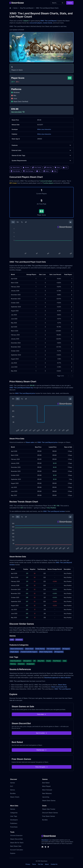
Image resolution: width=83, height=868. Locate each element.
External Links (42, 150)
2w (13, 222)
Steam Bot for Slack (17, 843)
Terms (34, 864)
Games (16, 8)
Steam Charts (15, 797)
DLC (12, 786)
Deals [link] (57, 167)
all (26, 222)
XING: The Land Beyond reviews (54, 511)
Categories (14, 813)
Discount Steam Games (50, 813)
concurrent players (36, 23)
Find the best (41, 750)
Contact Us (54, 864)
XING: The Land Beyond (48, 21)
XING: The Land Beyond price (25, 393)
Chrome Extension (16, 835)
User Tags (14, 816)
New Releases (47, 793)
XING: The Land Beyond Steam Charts (47, 8)
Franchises (14, 827)
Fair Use (41, 864)
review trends (48, 23)
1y (22, 222)
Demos (13, 790)
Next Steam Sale (16, 846)
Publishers (14, 823)
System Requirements (42, 161)
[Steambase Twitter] (48, 847)
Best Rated (46, 783)
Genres (13, 809)
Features (42, 145)
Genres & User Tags (42, 155)
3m (18, 222)
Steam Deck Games (49, 801)
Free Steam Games (49, 816)
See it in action (41, 733)
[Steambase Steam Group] (45, 847)
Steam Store (62, 685)
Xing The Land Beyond (27, 8)
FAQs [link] (54, 171)
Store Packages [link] (28, 171)
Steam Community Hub (59, 687)
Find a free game (41, 767)
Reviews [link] (26, 167)
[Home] (10, 8)
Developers (14, 820)
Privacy (28, 864)
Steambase (45, 840)
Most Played (46, 786)
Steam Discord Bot (16, 839)
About (47, 864)
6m (18, 399)
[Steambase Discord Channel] (42, 847)
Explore (70, 3)
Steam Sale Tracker (49, 809)
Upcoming (46, 797)
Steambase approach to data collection (57, 678)
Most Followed (47, 790)
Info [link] (38, 171)
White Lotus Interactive (44, 129)
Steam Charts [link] (15, 167)
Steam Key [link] (48, 167)
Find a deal (41, 714)
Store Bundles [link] (15, 171)
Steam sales (30, 442)
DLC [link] (65, 167)
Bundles (13, 793)
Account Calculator (17, 850)
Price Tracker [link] (37, 167)
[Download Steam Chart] (70, 222)
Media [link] (46, 171)
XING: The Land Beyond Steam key (21, 388)
